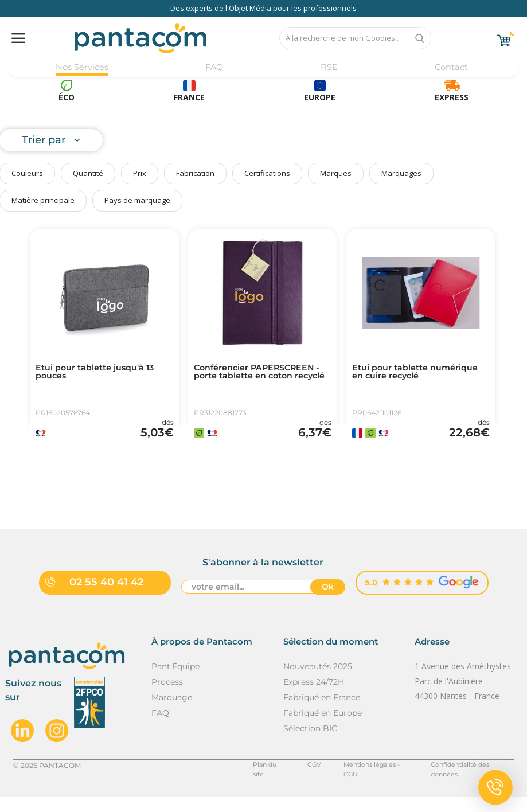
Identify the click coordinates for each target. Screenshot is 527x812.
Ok (328, 603)
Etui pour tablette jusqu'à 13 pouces (102, 373)
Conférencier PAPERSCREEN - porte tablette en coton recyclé (262, 378)
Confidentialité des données (466, 780)
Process (167, 696)
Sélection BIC (310, 743)
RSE (328, 67)
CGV (296, 780)
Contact (450, 67)
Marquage (172, 712)
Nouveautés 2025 (318, 681)
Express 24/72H (314, 696)
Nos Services (82, 67)
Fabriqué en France (322, 712)
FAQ (214, 67)
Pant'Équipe (175, 681)
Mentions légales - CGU (361, 780)
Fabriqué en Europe (323, 727)
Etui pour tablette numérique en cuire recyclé (417, 373)
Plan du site (252, 780)
